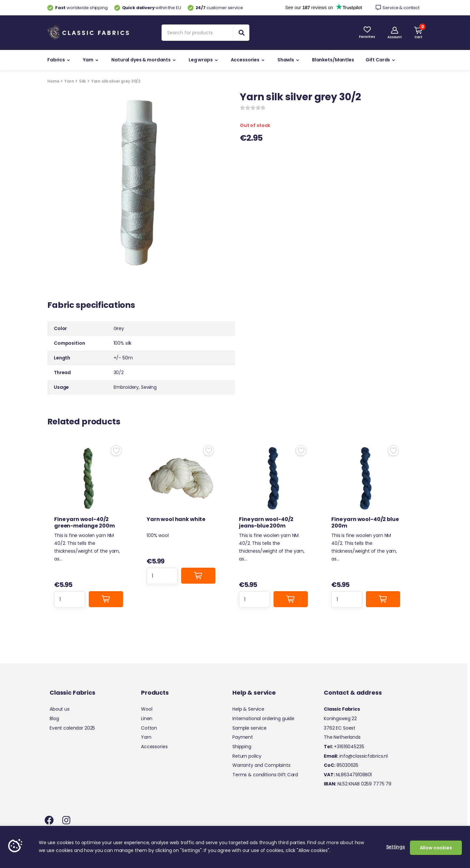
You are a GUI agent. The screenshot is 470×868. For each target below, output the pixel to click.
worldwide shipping (78, 8)
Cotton (149, 728)
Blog (54, 718)
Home (53, 81)
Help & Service (248, 709)
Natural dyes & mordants (141, 60)
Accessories (245, 60)
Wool (147, 709)
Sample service (250, 728)
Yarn (88, 60)
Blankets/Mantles (333, 60)
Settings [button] (396, 847)
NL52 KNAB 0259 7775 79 (358, 784)
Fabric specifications (91, 306)
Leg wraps (201, 60)
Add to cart (106, 599)
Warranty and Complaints (261, 765)
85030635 (341, 765)
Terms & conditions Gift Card (265, 775)
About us (60, 709)
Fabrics (56, 60)
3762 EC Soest (340, 728)
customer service (215, 8)
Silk (82, 81)
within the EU (148, 8)
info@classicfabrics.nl (356, 756)
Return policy (247, 756)
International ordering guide (263, 718)
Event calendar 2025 (72, 728)
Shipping (242, 747)
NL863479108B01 (348, 775)
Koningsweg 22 (340, 718)
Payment (243, 737)
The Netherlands (342, 737)
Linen (147, 718)
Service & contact (398, 8)
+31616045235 (344, 747)
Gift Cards (378, 60)
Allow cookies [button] (436, 848)
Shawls (286, 60)
